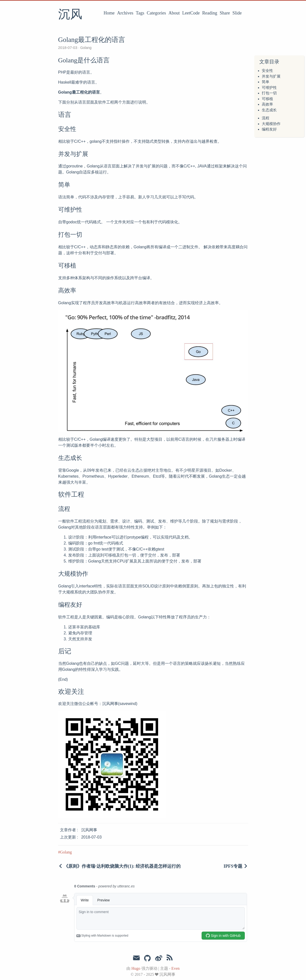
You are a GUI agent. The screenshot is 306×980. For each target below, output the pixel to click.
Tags (140, 13)
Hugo (136, 968)
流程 (266, 118)
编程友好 (269, 129)
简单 (266, 82)
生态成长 (269, 110)
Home (109, 13)
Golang (85, 48)
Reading (210, 13)
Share (225, 13)
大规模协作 (271, 124)
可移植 (267, 99)
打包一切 (269, 93)
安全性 (267, 71)
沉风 (70, 15)
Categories (156, 13)
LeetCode (191, 13)
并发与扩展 (271, 76)
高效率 (267, 104)
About (174, 13)
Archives (125, 13)
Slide (237, 13)
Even (175, 968)
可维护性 (269, 88)
